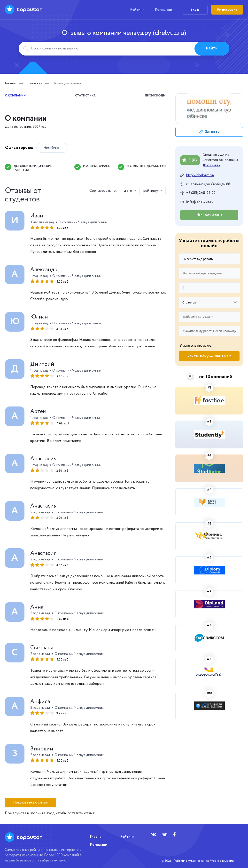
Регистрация (227, 10)
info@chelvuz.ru (200, 202)
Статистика (85, 96)
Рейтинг (137, 10)
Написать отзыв (209, 215)
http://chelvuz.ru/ (200, 175)
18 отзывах (212, 165)
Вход (195, 10)
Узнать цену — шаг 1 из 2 (209, 356)
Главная (11, 83)
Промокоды (155, 96)
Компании (164, 10)
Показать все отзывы (31, 803)
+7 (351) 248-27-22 (201, 193)
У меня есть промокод (196, 345)
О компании (15, 96)
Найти (212, 49)
